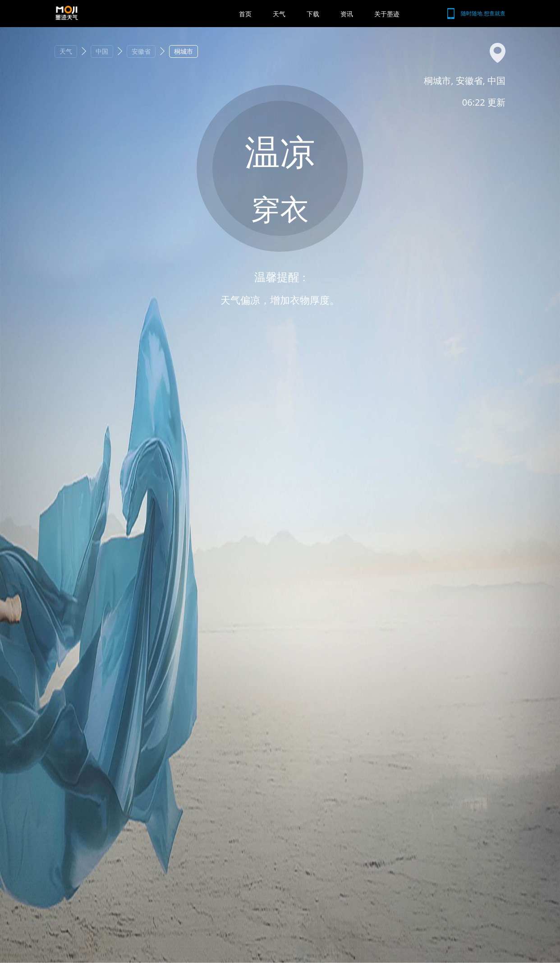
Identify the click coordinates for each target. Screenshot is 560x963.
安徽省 (141, 51)
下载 (313, 14)
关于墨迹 (387, 14)
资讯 (347, 14)
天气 (279, 14)
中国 (102, 51)
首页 (245, 14)
